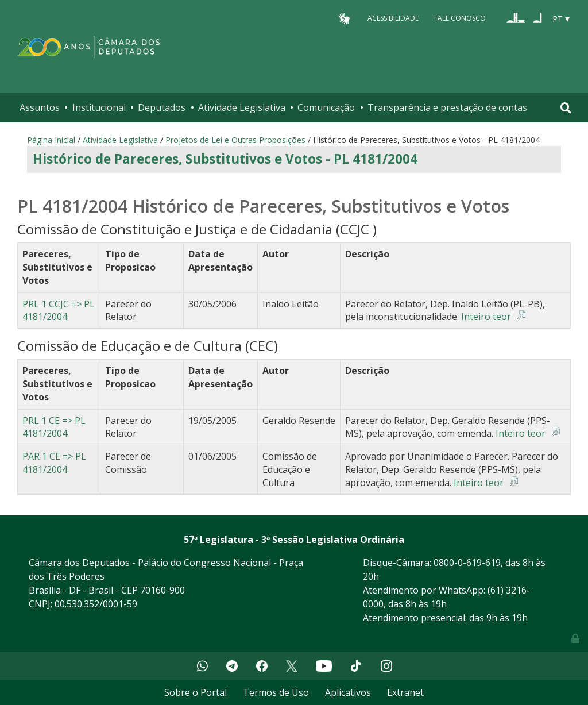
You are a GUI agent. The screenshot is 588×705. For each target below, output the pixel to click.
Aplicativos (348, 692)
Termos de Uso (276, 692)
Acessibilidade (393, 18)
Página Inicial (51, 140)
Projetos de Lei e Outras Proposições (235, 140)
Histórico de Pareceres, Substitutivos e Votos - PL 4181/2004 (225, 159)
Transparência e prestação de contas (447, 107)
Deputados (162, 107)
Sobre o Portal (196, 692)
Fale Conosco (460, 18)
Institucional (99, 107)
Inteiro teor (486, 317)
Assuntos (40, 107)
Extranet (405, 692)
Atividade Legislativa (242, 107)
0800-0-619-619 (467, 563)
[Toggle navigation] (566, 108)
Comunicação (326, 107)
